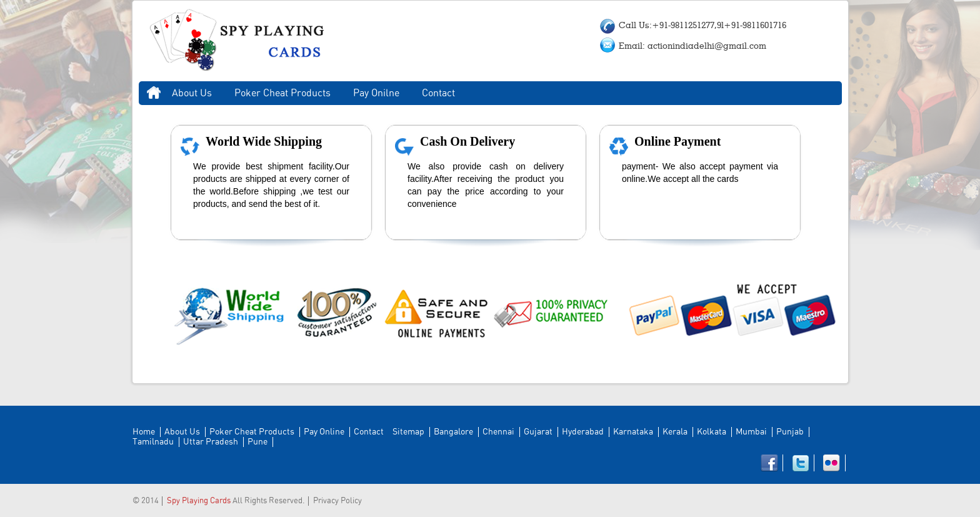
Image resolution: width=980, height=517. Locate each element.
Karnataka (633, 432)
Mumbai (751, 432)
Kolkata (712, 432)
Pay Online (324, 432)
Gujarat (538, 432)
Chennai (498, 432)
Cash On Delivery (467, 141)
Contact (438, 93)
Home (154, 93)
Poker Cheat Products (282, 93)
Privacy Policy (337, 501)
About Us (192, 93)
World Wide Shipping (264, 141)
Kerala (675, 432)
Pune (257, 442)
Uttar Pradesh (211, 442)
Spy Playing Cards (199, 501)
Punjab (790, 432)
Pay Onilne (376, 93)
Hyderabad (583, 432)
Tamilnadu (153, 442)
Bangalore (453, 432)
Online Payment (677, 141)
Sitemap (408, 432)
